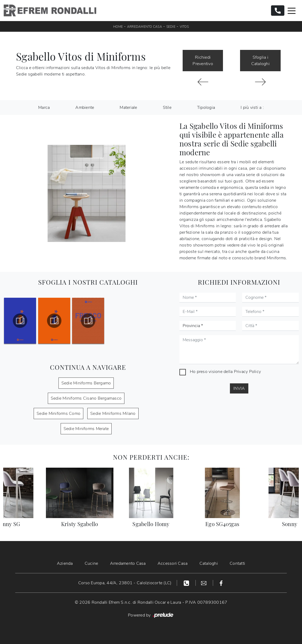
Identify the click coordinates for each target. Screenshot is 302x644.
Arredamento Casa (145, 27)
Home (118, 27)
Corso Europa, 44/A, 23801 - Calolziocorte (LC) (125, 583)
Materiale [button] (128, 108)
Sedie (171, 27)
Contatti (237, 563)
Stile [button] (167, 108)
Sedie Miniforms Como (58, 414)
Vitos (184, 27)
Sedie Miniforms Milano (113, 414)
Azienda (65, 563)
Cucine (91, 563)
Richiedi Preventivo (203, 61)
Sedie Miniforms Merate (86, 429)
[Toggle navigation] (292, 10)
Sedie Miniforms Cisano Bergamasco (86, 398)
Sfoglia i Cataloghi (260, 61)
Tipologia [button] (206, 108)
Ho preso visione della (225, 372)
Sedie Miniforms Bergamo (86, 383)
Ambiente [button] (85, 108)
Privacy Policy (248, 372)
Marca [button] (44, 108)
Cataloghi (209, 563)
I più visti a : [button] (252, 108)
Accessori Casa (173, 563)
